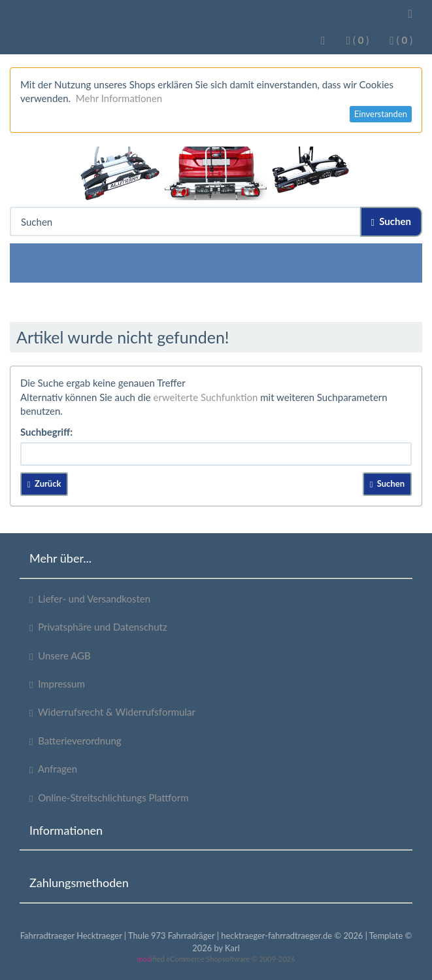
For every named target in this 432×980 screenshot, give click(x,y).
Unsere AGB (60, 656)
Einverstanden (381, 114)
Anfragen (53, 769)
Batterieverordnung (75, 741)
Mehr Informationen (119, 98)
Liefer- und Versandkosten (90, 599)
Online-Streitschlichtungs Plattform (109, 798)
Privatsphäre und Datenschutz (98, 627)
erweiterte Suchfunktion (206, 397)
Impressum (57, 684)
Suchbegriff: (46, 432)
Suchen (391, 221)
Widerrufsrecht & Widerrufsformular (112, 712)
